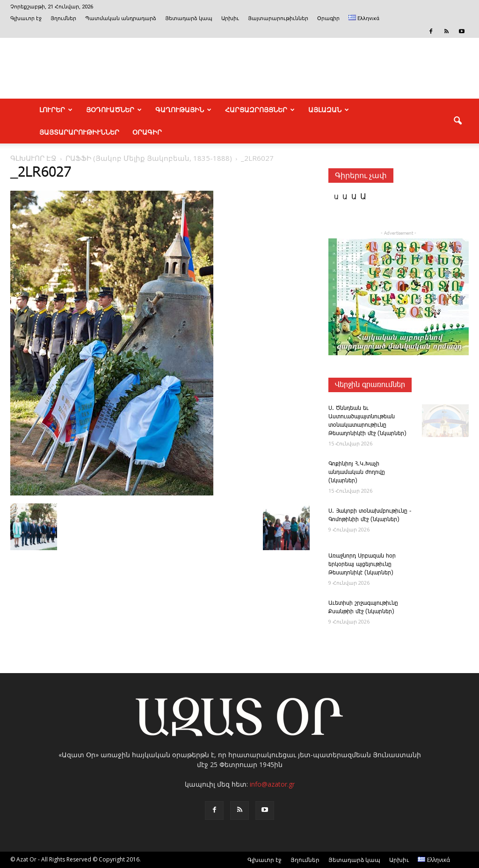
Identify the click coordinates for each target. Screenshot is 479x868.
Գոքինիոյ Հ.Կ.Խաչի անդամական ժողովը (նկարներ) (357, 472)
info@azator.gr (272, 784)
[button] (457, 121)
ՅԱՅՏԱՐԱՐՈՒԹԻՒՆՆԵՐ (79, 132)
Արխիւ (230, 18)
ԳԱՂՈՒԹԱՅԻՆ (183, 110)
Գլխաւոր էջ (26, 18)
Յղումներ (63, 18)
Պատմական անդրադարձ (121, 18)
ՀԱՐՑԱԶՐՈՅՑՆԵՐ (260, 110)
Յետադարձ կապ (189, 18)
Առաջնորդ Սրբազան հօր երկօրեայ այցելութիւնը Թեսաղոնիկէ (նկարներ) (362, 564)
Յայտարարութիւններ (278, 18)
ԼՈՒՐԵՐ (56, 110)
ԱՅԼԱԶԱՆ (329, 110)
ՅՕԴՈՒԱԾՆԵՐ (114, 110)
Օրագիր (328, 18)
